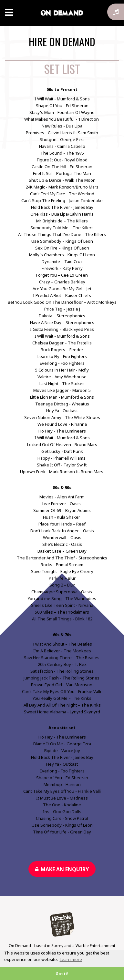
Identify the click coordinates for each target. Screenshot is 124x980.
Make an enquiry (62, 869)
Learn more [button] (71, 959)
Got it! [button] (62, 974)
